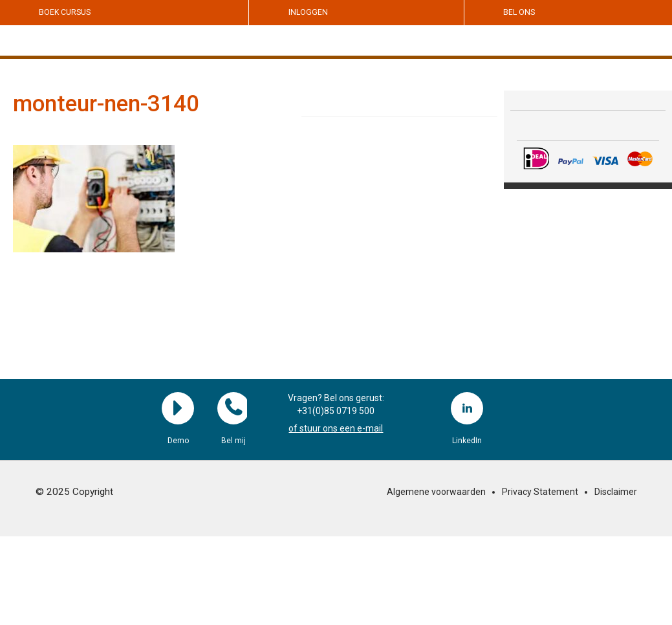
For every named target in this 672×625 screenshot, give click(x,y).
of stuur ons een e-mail (336, 428)
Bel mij (233, 408)
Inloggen (308, 12)
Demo (178, 408)
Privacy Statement (540, 492)
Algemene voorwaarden (436, 492)
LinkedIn (467, 408)
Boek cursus (65, 12)
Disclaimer (616, 492)
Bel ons (519, 12)
